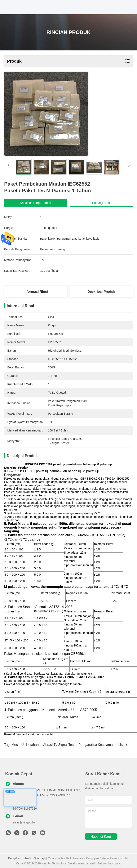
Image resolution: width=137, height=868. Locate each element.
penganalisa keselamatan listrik (103, 745)
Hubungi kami (101, 837)
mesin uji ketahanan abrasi (32, 745)
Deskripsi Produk (101, 292)
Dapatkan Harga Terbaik (38, 203)
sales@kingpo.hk (24, 822)
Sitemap (39, 858)
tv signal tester (66, 745)
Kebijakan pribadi (19, 858)
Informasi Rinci (36, 292)
